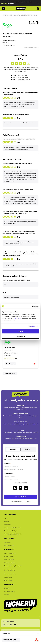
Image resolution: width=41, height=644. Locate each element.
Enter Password (9, 473)
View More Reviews (10, 373)
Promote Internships (10, 553)
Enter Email (7, 464)
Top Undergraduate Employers (13, 534)
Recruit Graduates (9, 560)
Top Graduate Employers (11, 531)
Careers (6, 595)
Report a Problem (9, 545)
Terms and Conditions (10, 574)
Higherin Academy (9, 591)
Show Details (32, 326)
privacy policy (17, 318)
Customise (21, 336)
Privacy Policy (8, 577)
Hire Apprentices (9, 556)
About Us (7, 588)
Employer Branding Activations (13, 566)
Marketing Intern (10, 348)
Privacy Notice (27, 501)
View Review (10, 364)
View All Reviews (11, 640)
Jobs (6, 518)
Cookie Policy (8, 580)
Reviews (7, 521)
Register (13, 449)
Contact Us (7, 542)
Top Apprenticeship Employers (13, 528)
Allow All (20, 331)
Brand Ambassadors (10, 563)
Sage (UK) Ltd (9, 36)
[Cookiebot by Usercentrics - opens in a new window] (32, 306)
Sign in (28, 449)
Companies (7, 525)
